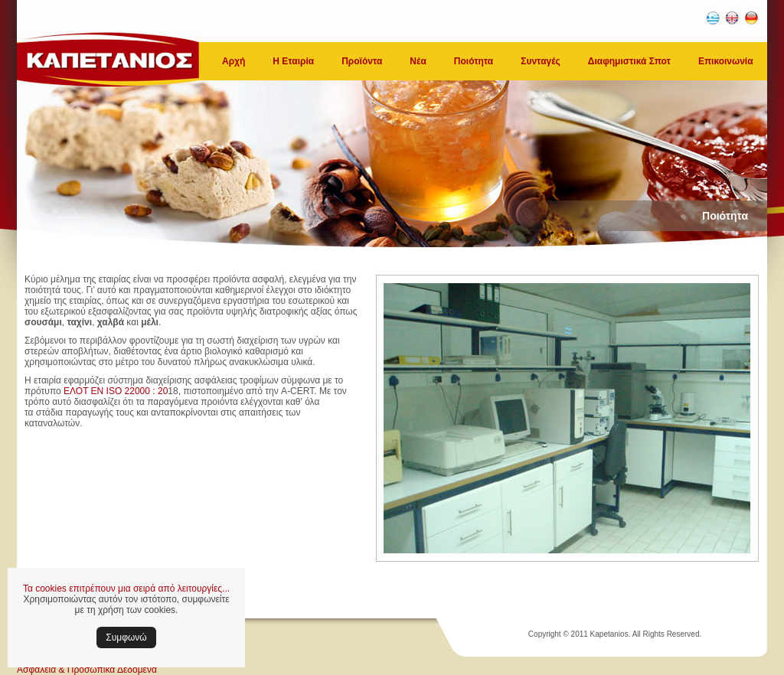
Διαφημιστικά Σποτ (629, 61)
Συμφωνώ (126, 637)
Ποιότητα (474, 61)
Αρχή (234, 61)
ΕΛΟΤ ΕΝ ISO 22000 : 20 (116, 391)
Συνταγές (541, 61)
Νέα (418, 61)
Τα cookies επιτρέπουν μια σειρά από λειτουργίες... (126, 589)
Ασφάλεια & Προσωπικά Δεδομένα (87, 670)
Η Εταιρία (293, 61)
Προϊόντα (362, 61)
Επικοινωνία (726, 61)
